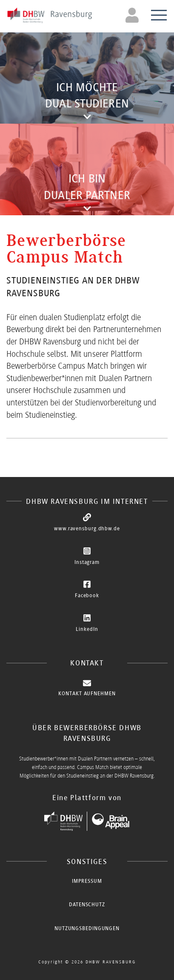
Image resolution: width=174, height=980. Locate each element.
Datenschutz (87, 904)
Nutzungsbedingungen (87, 928)
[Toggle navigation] (133, 15)
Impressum (87, 881)
